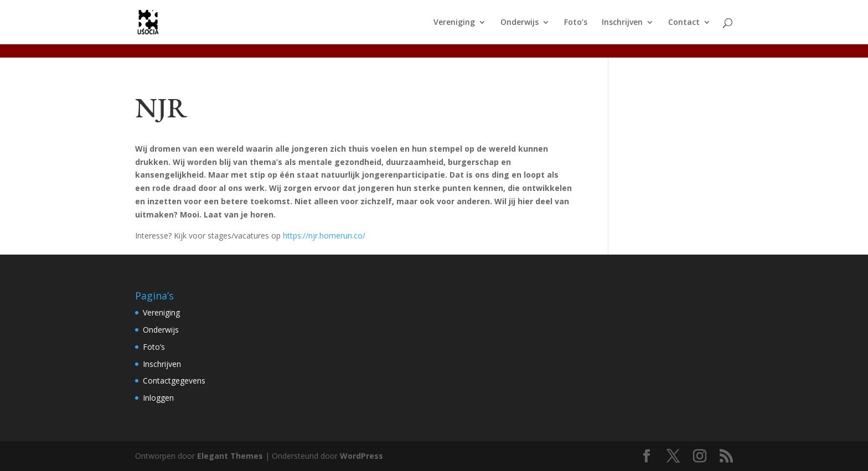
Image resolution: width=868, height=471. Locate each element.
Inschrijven (622, 23)
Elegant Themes (230, 456)
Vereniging (454, 23)
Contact (684, 23)
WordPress (361, 456)
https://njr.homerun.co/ (324, 235)
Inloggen (158, 398)
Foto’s (576, 23)
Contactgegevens (174, 381)
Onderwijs (520, 23)
